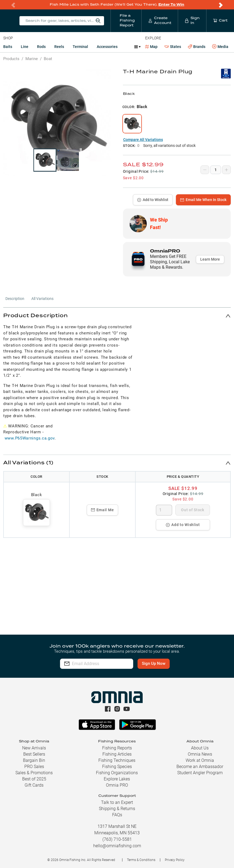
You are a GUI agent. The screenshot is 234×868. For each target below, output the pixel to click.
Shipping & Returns (117, 809)
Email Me (103, 510)
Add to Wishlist (153, 200)
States (173, 47)
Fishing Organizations (117, 773)
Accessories (107, 47)
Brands (197, 47)
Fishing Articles (117, 754)
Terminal (80, 47)
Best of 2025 (34, 779)
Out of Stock (193, 510)
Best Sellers (34, 754)
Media (220, 47)
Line (25, 47)
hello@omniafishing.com (117, 846)
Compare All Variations (143, 140)
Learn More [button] (210, 259)
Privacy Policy (175, 860)
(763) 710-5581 (117, 839)
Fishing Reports (117, 748)
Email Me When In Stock (203, 200)
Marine (32, 59)
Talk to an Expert (117, 802)
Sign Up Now (164, 663)
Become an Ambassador (200, 767)
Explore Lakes (117, 779)
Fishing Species (117, 767)
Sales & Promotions (34, 773)
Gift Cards (34, 785)
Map (151, 47)
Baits (8, 47)
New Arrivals (34, 748)
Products (11, 59)
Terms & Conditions (141, 860)
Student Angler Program (200, 773)
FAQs (117, 815)
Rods (41, 47)
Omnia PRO (117, 785)
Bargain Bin (34, 760)
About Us (200, 748)
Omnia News (200, 754)
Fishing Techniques (117, 760)
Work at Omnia (200, 760)
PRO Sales (34, 767)
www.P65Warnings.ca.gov (30, 438)
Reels (59, 47)
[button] (117, 316)
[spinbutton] (164, 510)
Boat (48, 59)
